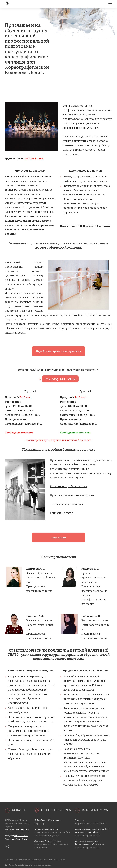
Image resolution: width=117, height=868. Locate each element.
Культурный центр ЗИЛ (17, 830)
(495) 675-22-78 (20, 835)
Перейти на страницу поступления (58, 351)
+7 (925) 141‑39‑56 (60, 379)
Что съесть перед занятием (67, 504)
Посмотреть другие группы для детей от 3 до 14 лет (59, 440)
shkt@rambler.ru (19, 839)
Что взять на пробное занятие (68, 486)
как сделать (87, 495)
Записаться (58, 537)
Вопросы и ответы (61, 513)
